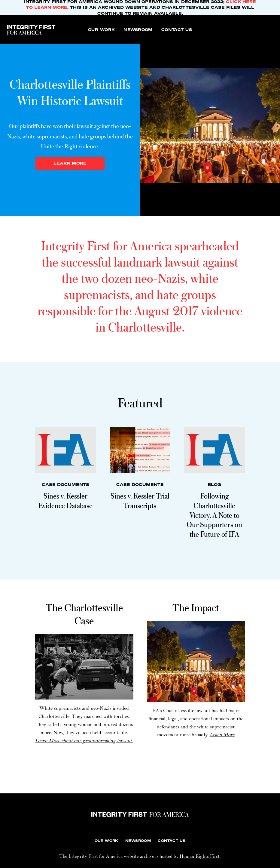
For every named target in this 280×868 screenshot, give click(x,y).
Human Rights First (200, 857)
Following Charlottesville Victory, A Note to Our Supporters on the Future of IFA (214, 515)
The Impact (196, 607)
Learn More (222, 735)
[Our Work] (101, 30)
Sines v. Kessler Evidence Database (65, 500)
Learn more (70, 163)
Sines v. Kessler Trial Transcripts (140, 500)
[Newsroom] (138, 30)
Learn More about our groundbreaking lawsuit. (84, 741)
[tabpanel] (140, 125)
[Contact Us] (177, 30)
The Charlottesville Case (84, 614)
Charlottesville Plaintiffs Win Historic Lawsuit (70, 92)
